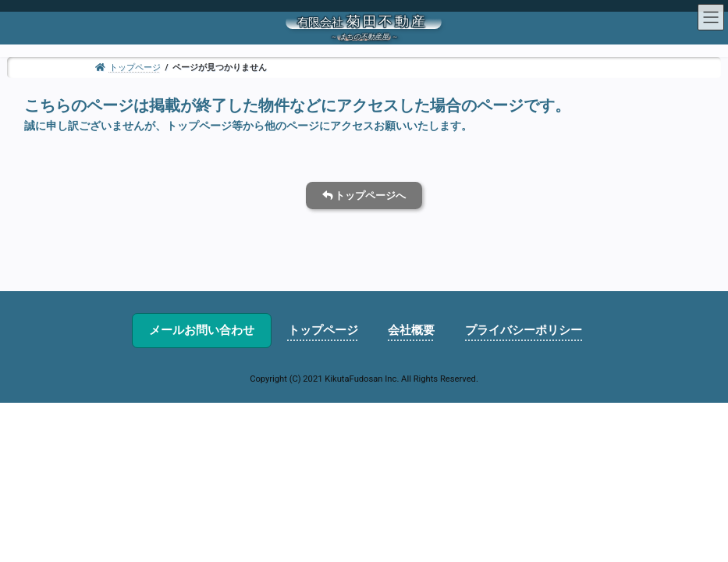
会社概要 (411, 330)
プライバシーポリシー (524, 330)
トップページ (323, 330)
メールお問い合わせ (202, 330)
